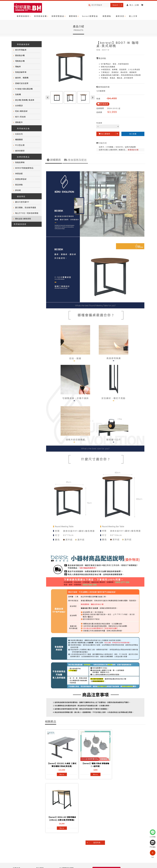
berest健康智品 (90, 16)
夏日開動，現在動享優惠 (26, 208)
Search (115, 5)
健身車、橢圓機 (22, 78)
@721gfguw (129, 862)
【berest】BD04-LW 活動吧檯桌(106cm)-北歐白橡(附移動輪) (128, 765)
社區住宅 (19, 134)
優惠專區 (73, 16)
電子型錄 (63, 822)
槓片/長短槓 (20, 117)
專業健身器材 (23, 16)
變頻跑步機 (20, 55)
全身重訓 (19, 106)
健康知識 (16, 830)
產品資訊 (40, 814)
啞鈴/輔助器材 (21, 111)
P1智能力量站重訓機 (24, 89)
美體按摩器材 (21, 179)
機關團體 (19, 140)
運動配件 (19, 122)
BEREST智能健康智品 (24, 168)
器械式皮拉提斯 (22, 83)
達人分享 (133, 16)
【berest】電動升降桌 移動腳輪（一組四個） (95, 765)
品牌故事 (16, 814)
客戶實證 (16, 818)
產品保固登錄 (42, 826)
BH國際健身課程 (67, 814)
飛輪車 (18, 67)
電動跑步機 (20, 61)
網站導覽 (29, 845)
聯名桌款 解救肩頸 (23, 219)
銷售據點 (107, 16)
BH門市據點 (41, 830)
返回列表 (97, 789)
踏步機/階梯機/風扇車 (25, 100)
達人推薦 (16, 822)
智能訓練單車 (21, 72)
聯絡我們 (40, 822)
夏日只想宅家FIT (22, 202)
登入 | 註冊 (133, 5)
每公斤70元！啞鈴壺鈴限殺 (27, 213)
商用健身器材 (20, 224)
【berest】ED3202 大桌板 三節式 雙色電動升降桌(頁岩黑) (62, 765)
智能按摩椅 (20, 162)
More (62, 774)
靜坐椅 (18, 190)
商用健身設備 (40, 16)
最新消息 (120, 16)
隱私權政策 (17, 845)
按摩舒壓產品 (58, 16)
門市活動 (16, 826)
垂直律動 (19, 185)
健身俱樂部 (20, 151)
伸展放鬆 (19, 174)
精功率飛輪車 (21, 50)
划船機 (18, 95)
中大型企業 (20, 145)
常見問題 (40, 818)
